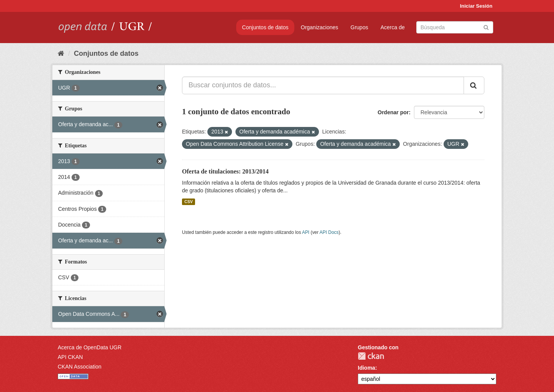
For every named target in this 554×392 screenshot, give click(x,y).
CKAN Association (80, 367)
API (306, 232)
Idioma (366, 368)
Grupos (359, 27)
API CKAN (70, 357)
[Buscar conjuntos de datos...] (323, 85)
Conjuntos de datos (265, 27)
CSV (189, 202)
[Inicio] (61, 53)
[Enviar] (486, 27)
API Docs (329, 232)
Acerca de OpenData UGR (90, 347)
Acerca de (393, 27)
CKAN (371, 356)
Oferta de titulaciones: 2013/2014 (225, 171)
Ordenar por (393, 112)
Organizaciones (320, 27)
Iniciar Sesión (476, 6)
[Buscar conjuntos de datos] (455, 27)
